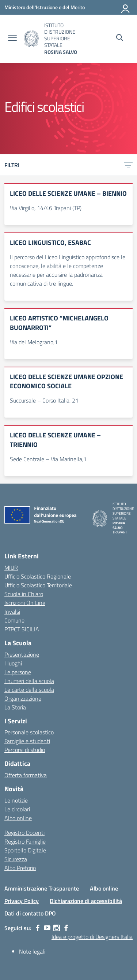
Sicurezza (16, 859)
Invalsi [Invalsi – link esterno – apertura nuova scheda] (12, 612)
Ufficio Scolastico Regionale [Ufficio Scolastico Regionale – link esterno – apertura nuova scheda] (38, 576)
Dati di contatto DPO (30, 913)
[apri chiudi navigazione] (12, 38)
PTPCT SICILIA (22, 629)
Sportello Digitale (25, 850)
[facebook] (38, 928)
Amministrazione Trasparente (42, 888)
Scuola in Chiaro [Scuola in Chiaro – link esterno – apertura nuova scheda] (24, 594)
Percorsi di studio (25, 750)
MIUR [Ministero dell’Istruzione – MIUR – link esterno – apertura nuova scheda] (11, 568)
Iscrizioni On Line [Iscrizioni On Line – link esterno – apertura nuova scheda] (25, 603)
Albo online (18, 818)
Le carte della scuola (29, 690)
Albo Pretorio (20, 868)
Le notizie (16, 800)
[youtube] (47, 928)
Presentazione (22, 654)
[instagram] (57, 928)
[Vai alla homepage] (31, 39)
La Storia (15, 707)
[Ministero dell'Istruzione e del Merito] (45, 7)
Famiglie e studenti (27, 741)
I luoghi (13, 663)
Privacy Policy (22, 901)
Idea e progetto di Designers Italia (92, 937)
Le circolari (17, 809)
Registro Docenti (24, 833)
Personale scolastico (29, 732)
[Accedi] (126, 7)
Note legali (32, 951)
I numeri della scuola (29, 681)
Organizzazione (23, 698)
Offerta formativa (26, 775)
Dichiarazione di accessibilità (86, 901)
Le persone (18, 672)
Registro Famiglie (25, 841)
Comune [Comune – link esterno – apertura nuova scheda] (14, 620)
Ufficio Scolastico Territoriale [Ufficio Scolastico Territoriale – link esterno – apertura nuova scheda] (38, 585)
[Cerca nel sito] (120, 38)
